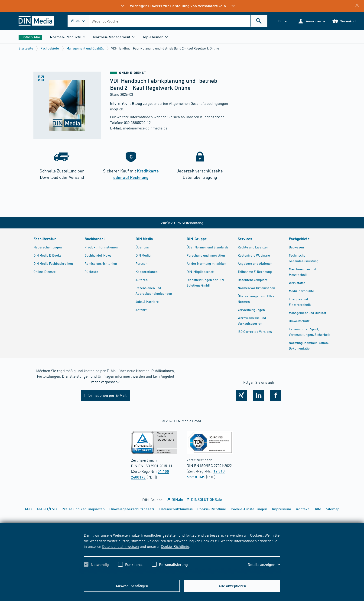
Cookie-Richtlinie (175, 546)
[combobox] (178, 21)
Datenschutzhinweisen (120, 546)
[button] (311, 21)
